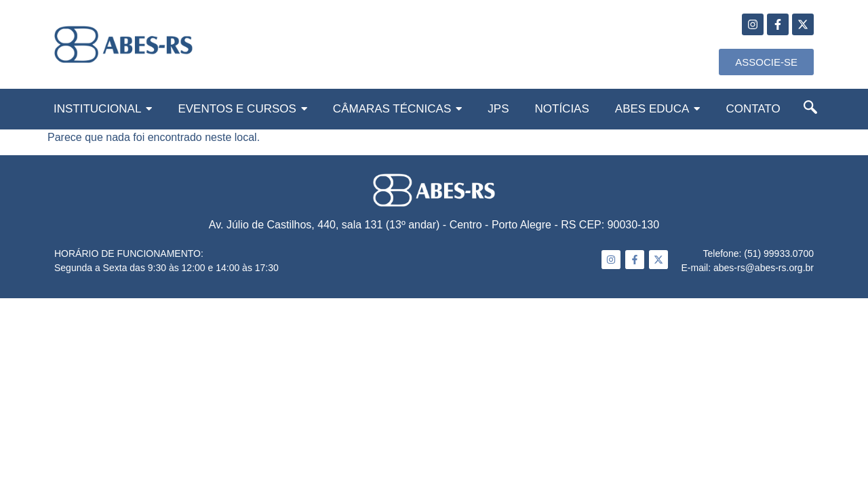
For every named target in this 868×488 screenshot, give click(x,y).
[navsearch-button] (810, 110)
